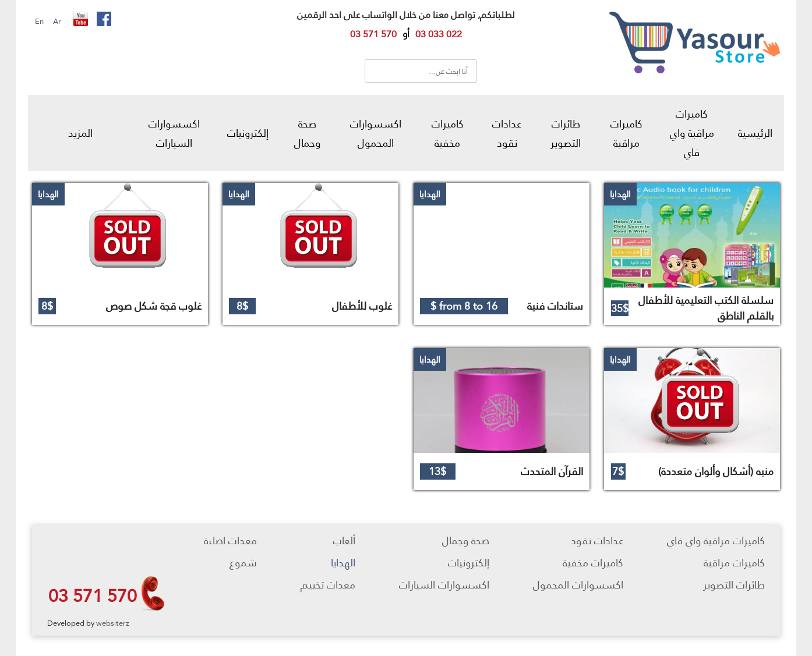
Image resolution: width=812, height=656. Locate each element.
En (39, 21)
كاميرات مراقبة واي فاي (692, 133)
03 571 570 (93, 595)
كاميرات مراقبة (626, 133)
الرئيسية (755, 133)
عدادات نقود (507, 133)
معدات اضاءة (230, 540)
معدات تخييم (328, 585)
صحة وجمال (307, 133)
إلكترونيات (248, 133)
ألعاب (344, 540)
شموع (243, 563)
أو (406, 34)
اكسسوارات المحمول (376, 133)
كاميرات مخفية (448, 133)
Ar (57, 21)
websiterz (113, 623)
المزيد (80, 133)
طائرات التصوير (566, 133)
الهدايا (343, 563)
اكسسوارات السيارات (174, 133)
